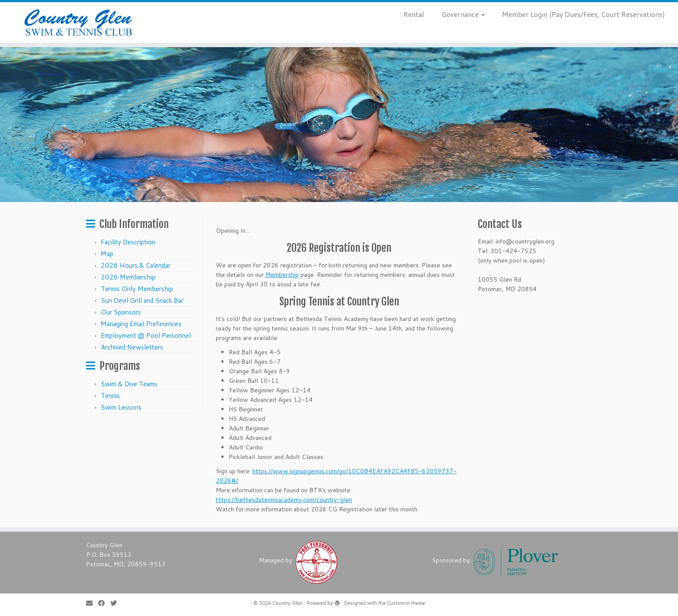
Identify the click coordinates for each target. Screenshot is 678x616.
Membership (282, 275)
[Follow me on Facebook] (104, 603)
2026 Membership (128, 277)
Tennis (110, 396)
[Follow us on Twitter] (116, 603)
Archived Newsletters (132, 347)
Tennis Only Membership (137, 289)
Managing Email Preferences (141, 324)
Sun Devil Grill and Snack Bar (142, 300)
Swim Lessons (121, 407)
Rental (414, 14)
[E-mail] (92, 603)
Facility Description (128, 242)
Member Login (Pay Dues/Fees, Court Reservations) (584, 14)
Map (107, 254)
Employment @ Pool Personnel (146, 335)
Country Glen (288, 603)
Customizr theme (406, 603)
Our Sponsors (121, 312)
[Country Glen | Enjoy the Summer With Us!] (78, 22)
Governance (463, 14)
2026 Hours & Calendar (136, 265)
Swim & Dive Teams (129, 384)
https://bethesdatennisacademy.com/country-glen (284, 500)
